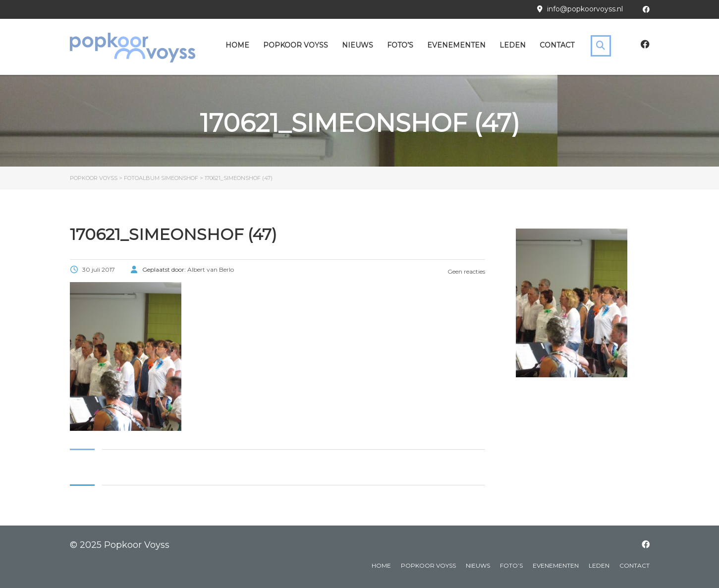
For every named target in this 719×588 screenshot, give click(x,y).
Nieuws (358, 45)
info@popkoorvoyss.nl (585, 9)
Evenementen (456, 45)
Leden (513, 45)
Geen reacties (466, 271)
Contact (557, 45)
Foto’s (400, 45)
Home (237, 45)
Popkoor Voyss (296, 45)
